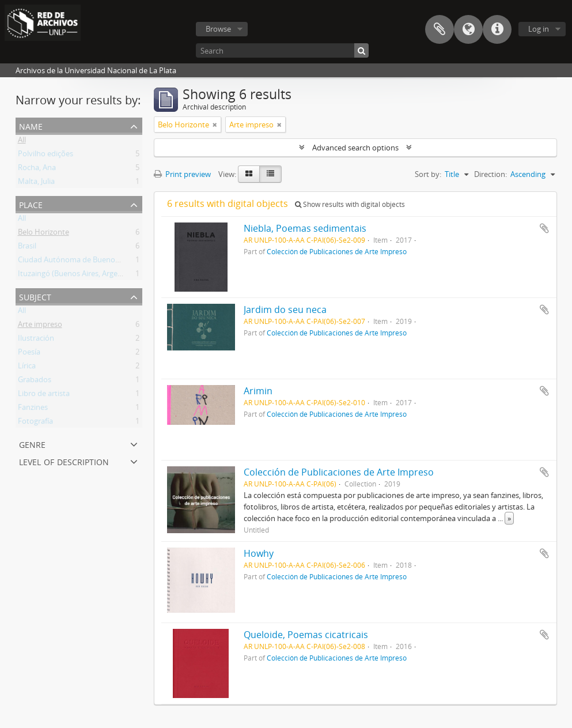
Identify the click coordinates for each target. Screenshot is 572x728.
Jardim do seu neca (285, 310)
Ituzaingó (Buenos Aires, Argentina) (78, 276)
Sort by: (428, 174)
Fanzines (33, 409)
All (22, 142)
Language (468, 29)
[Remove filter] (215, 125)
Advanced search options (355, 148)
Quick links (497, 29)
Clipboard (440, 29)
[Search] (282, 50)
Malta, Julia (36, 183)
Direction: (490, 174)
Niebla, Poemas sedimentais (305, 228)
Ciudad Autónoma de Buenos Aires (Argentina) (97, 262)
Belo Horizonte (43, 234)
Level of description (64, 461)
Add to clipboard (544, 228)
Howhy (259, 553)
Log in (539, 29)
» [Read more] (509, 518)
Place (31, 204)
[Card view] (249, 174)
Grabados (35, 382)
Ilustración (36, 340)
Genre (32, 444)
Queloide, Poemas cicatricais (306, 635)
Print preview (182, 174)
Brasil (27, 248)
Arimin (258, 391)
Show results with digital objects (350, 204)
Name (31, 125)
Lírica (27, 368)
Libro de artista (44, 395)
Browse (218, 29)
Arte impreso (40, 326)
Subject (35, 296)
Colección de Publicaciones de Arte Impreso (337, 251)
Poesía (29, 354)
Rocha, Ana (37, 169)
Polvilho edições (46, 156)
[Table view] (270, 174)
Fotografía (35, 423)
